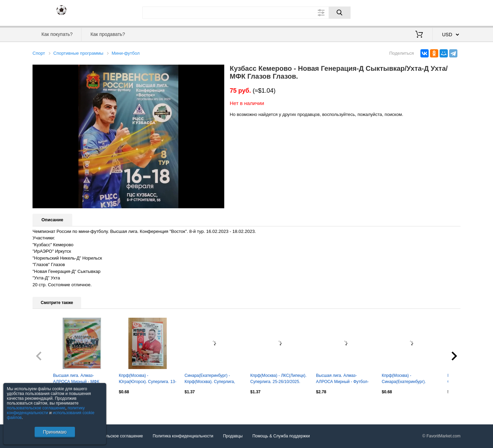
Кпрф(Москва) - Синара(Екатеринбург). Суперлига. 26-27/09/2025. (407, 379)
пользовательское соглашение (36, 408)
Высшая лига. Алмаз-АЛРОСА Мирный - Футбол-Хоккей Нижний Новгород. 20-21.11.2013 (344, 379)
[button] (218, 71)
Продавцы (233, 436)
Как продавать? (108, 34)
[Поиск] (340, 13)
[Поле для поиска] (246, 13)
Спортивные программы (78, 53)
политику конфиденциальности (46, 410)
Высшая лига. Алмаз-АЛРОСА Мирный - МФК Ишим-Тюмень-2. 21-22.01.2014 (76, 379)
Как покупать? (57, 34)
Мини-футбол (126, 53)
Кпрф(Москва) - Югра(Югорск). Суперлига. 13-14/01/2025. (148, 379)
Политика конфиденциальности (183, 436)
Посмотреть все (48, 406)
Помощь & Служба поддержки (281, 436)
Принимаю (55, 432)
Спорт (39, 53)
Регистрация (446, 12)
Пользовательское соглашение (113, 436)
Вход (420, 12)
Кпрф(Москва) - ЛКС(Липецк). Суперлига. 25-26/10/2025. (278, 379)
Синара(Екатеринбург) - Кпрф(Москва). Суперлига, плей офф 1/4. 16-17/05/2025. (213, 379)
